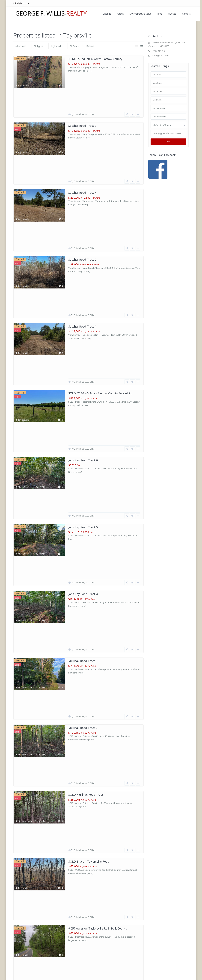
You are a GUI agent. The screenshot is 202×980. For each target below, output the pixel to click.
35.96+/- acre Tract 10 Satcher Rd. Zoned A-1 (98, 691)
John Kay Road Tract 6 (83, 282)
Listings (105, 14)
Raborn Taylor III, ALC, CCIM (84, 680)
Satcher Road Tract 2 (82, 170)
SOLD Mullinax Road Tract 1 (87, 468)
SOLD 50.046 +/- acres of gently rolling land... (98, 579)
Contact (184, 14)
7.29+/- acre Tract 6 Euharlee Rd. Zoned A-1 (97, 840)
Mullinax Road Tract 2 (83, 431)
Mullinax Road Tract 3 (83, 394)
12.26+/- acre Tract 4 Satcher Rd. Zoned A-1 (97, 766)
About (118, 14)
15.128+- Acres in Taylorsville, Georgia (93, 617)
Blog (158, 14)
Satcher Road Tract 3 (82, 96)
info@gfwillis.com (22, 3)
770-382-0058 (159, 51)
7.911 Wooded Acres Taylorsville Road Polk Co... (100, 914)
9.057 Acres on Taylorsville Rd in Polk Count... (98, 542)
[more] (89, 71)
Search (169, 142)
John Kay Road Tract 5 (83, 319)
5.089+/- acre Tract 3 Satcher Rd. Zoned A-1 (97, 803)
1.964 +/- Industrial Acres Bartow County (95, 59)
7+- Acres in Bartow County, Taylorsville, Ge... (98, 654)
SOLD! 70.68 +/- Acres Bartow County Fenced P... (100, 245)
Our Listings (130, 975)
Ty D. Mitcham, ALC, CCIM (83, 85)
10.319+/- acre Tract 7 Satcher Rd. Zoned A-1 (98, 728)
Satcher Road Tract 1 (82, 208)
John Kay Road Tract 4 (83, 356)
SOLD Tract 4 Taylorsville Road (89, 505)
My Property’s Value (138, 14)
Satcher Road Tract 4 (82, 133)
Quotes (170, 14)
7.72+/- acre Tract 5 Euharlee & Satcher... (95, 877)
